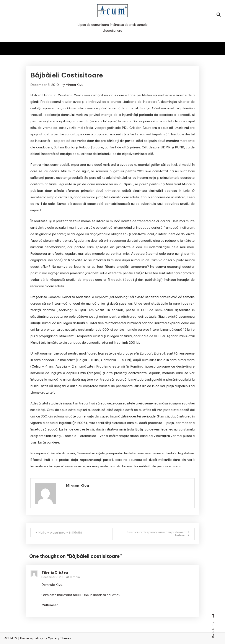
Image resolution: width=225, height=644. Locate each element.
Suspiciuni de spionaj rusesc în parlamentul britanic (158, 534)
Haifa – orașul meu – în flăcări (60, 532)
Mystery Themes (59, 638)
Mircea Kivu (74, 85)
